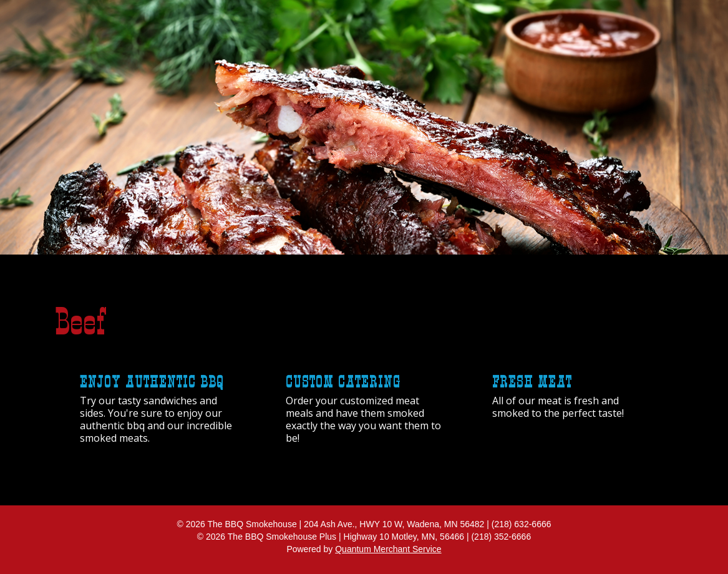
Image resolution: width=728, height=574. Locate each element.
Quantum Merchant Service (388, 549)
